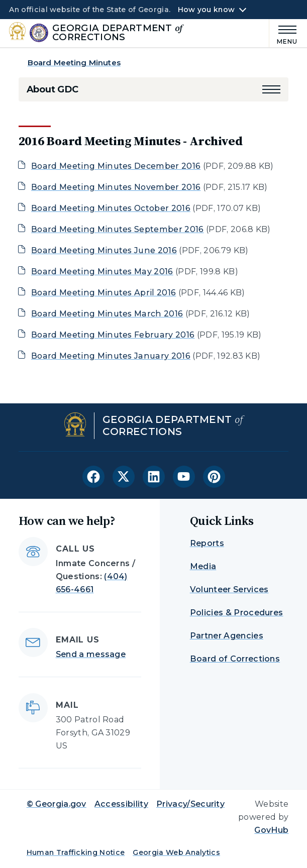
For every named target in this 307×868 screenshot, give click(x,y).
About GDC (53, 89)
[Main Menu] (284, 33)
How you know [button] (206, 10)
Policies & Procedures (237, 613)
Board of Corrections (235, 659)
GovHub (271, 830)
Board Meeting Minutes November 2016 (116, 187)
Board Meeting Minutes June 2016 (104, 250)
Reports (207, 543)
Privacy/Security (190, 804)
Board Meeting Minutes (74, 63)
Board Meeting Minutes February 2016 (113, 335)
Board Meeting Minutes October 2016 (111, 208)
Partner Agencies (227, 636)
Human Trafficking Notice (76, 852)
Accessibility (121, 804)
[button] (271, 89)
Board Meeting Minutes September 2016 (118, 229)
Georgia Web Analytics (176, 852)
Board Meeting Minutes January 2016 (111, 356)
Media (203, 566)
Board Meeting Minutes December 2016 (116, 166)
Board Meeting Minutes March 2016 (107, 314)
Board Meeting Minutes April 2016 (104, 293)
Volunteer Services (229, 589)
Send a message (91, 654)
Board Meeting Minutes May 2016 (102, 272)
